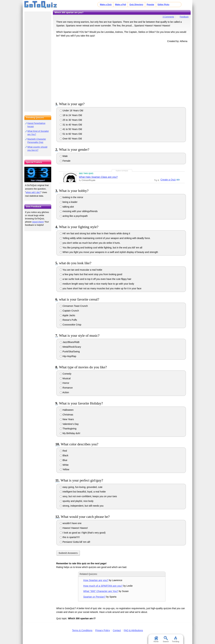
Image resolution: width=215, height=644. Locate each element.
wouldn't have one (71, 523)
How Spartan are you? (96, 580)
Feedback (184, 17)
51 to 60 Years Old (71, 134)
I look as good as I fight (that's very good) (83, 533)
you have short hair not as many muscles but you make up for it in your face (101, 288)
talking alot (67, 207)
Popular (150, 5)
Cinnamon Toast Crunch (74, 306)
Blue (64, 460)
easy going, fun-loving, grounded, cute (81, 487)
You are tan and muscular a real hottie (81, 270)
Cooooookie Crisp (71, 325)
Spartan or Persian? (94, 597)
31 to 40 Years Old (71, 125)
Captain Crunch (69, 311)
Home (156, 639)
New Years (67, 419)
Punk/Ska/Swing (70, 352)
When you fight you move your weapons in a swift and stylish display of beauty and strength (109, 252)
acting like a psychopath (74, 216)
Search (166, 639)
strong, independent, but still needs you (82, 506)
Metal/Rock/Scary (70, 347)
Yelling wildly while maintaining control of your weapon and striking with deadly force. (105, 238)
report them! (38, 222)
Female (65, 161)
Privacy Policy (103, 630)
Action (64, 392)
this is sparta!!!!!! (70, 537)
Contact (117, 630)
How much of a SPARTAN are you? (103, 586)
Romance (66, 388)
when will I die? (33, 192)
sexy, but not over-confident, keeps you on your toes (88, 496)
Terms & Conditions (82, 630)
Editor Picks (164, 5)
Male (64, 156)
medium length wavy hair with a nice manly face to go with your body (97, 284)
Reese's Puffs (68, 320)
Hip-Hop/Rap (68, 356)
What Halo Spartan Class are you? (98, 177)
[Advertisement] (122, 72)
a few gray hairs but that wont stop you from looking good (91, 274)
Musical (65, 378)
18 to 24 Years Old (71, 115)
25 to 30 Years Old (71, 120)
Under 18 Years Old (71, 111)
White (64, 465)
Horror (65, 383)
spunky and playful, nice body (77, 501)
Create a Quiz (168, 180)
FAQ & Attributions (133, 630)
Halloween (67, 410)
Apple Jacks (68, 315)
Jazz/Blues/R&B (70, 342)
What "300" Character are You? (101, 591)
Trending (175, 639)
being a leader (69, 202)
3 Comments (168, 17)
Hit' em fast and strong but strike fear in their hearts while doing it (95, 233)
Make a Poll (121, 5)
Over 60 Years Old (71, 139)
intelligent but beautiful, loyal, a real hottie (83, 492)
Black (64, 455)
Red (63, 451)
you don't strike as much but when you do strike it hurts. (90, 243)
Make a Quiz (106, 5)
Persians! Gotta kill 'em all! (75, 542)
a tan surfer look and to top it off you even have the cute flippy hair (96, 279)
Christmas (67, 415)
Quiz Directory (136, 5)
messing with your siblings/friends (79, 211)
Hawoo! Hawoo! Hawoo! (74, 528)
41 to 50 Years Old (71, 129)
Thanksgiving (68, 429)
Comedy (66, 374)
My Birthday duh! (70, 433)
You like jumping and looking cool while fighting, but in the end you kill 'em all (101, 248)
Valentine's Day (69, 424)
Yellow (65, 469)
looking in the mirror (72, 197)
